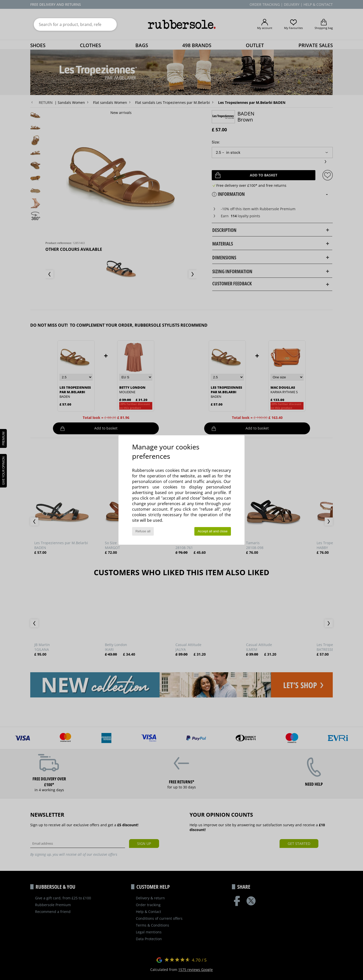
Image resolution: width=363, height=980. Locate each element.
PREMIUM (3, 438)
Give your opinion (3, 471)
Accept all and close (213, 531)
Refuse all (143, 531)
